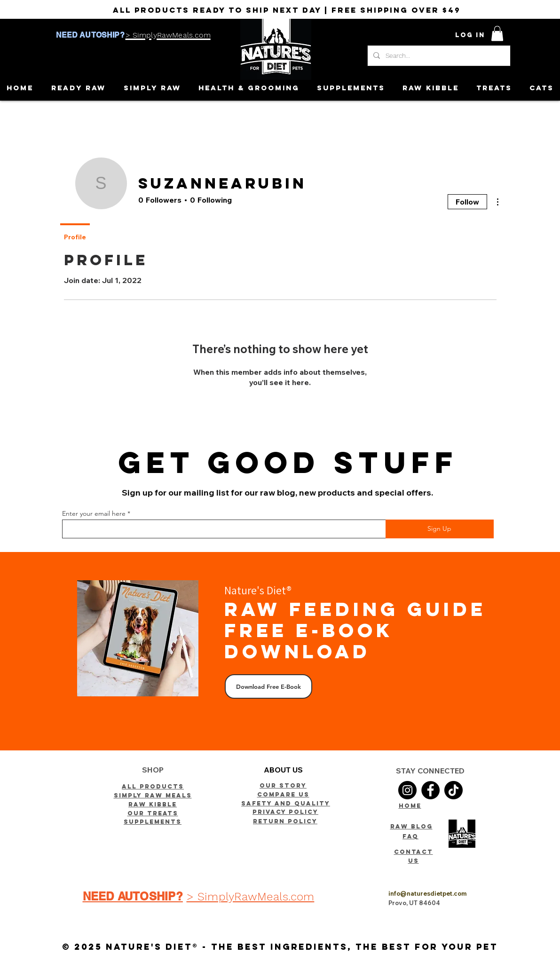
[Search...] (438, 56)
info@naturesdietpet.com (428, 893)
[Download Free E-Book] (268, 686)
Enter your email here (94, 513)
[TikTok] (454, 790)
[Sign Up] (440, 529)
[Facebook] (430, 790)
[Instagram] (407, 790)
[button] (497, 33)
